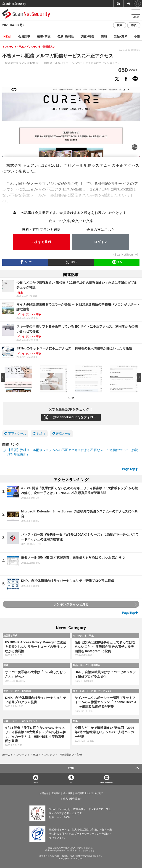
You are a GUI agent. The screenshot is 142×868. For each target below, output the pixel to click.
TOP (71, 768)
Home (35, 782)
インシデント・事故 (83, 635)
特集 (75, 721)
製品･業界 (120, 36)
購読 (134, 25)
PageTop (129, 469)
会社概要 (68, 793)
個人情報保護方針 (72, 799)
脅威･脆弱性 (66, 36)
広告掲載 (56, 793)
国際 (6, 665)
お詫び (41, 434)
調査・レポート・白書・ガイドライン (92, 691)
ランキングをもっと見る (71, 604)
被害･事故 (44, 36)
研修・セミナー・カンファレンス (21, 721)
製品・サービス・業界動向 (87, 665)
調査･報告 (87, 36)
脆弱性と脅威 (10, 635)
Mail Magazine (107, 782)
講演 (104, 36)
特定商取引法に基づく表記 (89, 793)
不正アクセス (17, 434)
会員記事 (24, 36)
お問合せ (44, 793)
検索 (120, 25)
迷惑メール (63, 434)
